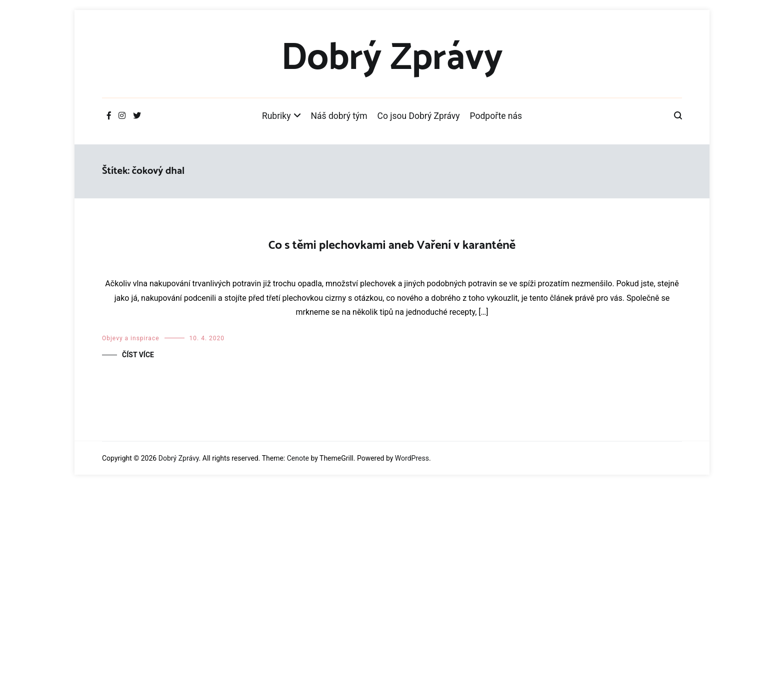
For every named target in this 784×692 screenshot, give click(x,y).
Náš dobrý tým (339, 116)
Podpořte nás (496, 116)
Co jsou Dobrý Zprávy (419, 116)
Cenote (298, 666)
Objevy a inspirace (131, 546)
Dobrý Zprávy (392, 58)
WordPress (412, 666)
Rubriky (276, 116)
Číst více (138, 562)
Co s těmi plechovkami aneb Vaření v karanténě (392, 246)
